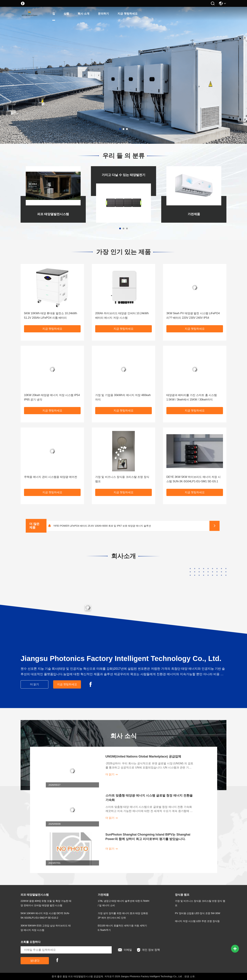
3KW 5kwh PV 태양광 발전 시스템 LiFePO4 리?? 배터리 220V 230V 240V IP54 (193, 316)
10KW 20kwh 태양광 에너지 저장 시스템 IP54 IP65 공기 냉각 (52, 397)
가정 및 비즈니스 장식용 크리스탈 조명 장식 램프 (122, 479)
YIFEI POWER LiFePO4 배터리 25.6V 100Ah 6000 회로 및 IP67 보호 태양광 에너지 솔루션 (102, 526)
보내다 (35, 961)
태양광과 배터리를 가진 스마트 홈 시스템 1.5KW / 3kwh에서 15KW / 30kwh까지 (192, 397)
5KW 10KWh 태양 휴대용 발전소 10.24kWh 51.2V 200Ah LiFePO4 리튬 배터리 (51, 316)
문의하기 (103, 14)
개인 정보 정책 (148, 950)
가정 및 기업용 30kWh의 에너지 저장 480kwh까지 (123, 397)
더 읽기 (34, 684)
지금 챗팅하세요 (127, 14)
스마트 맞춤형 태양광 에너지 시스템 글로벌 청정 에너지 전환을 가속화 (149, 798)
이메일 (125, 950)
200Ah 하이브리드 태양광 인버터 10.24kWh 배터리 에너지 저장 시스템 (122, 316)
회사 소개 (84, 14)
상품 (66, 14)
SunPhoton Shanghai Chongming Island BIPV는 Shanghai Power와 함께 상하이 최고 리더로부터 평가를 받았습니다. (148, 837)
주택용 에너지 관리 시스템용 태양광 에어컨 (51, 477)
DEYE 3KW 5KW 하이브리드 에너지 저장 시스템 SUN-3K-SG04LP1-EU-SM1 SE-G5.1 (193, 479)
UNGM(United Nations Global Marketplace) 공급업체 (143, 756)
